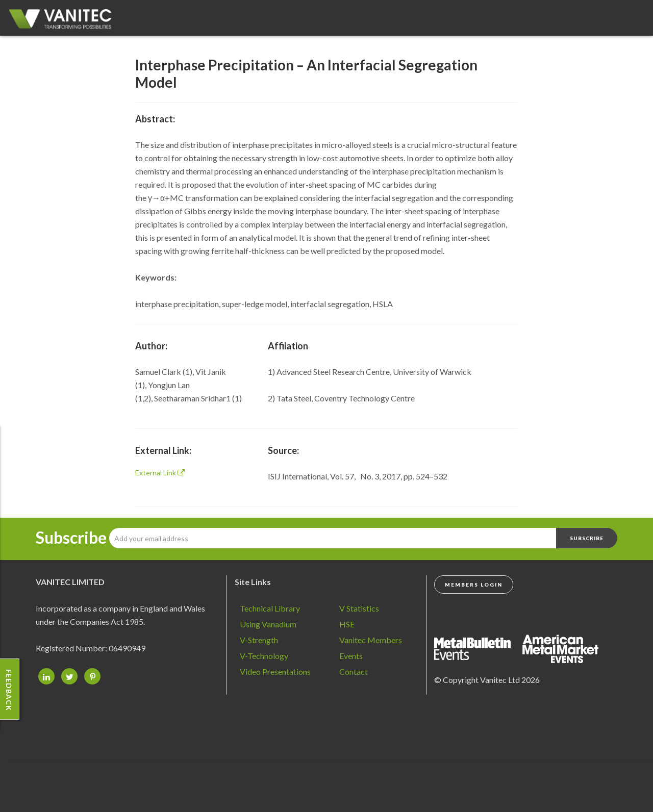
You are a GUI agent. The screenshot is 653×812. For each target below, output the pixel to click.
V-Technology (264, 656)
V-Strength (259, 640)
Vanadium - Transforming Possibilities (64, 20)
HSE (347, 624)
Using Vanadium (268, 624)
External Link (160, 473)
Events (351, 656)
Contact (354, 671)
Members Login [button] (474, 585)
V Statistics (359, 608)
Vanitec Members (371, 640)
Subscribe (71, 538)
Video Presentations (275, 671)
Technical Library (270, 608)
